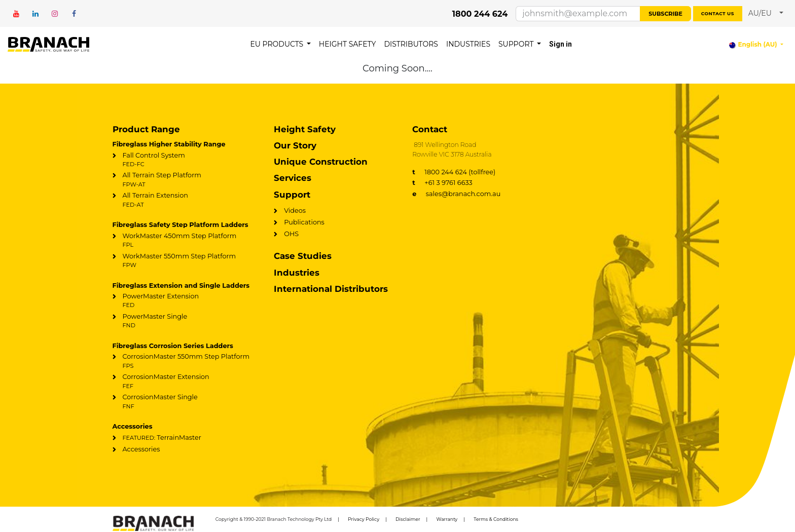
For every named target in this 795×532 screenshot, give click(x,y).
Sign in (561, 44)
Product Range (146, 129)
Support (292, 195)
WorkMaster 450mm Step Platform (186, 241)
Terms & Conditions (496, 519)
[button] (766, 13)
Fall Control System (186, 160)
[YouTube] (16, 14)
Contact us (718, 13)
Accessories (141, 449)
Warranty (447, 519)
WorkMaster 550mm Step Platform (186, 261)
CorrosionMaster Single (186, 402)
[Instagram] (55, 14)
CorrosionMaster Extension (186, 382)
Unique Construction (321, 162)
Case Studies (303, 256)
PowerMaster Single (186, 321)
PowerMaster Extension (186, 301)
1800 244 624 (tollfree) (454, 172)
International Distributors (331, 289)
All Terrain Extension (186, 200)
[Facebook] (74, 14)
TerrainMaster (162, 438)
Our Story (295, 145)
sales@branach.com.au (456, 194)
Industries (297, 273)
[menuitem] (280, 44)
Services (293, 178)
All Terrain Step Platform (186, 180)
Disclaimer (408, 519)
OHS (291, 234)
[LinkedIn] (35, 14)
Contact (430, 129)
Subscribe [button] (665, 14)
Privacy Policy (364, 519)
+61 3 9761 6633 (442, 183)
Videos (295, 211)
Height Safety (305, 129)
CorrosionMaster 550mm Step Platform (186, 361)
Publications (304, 222)
